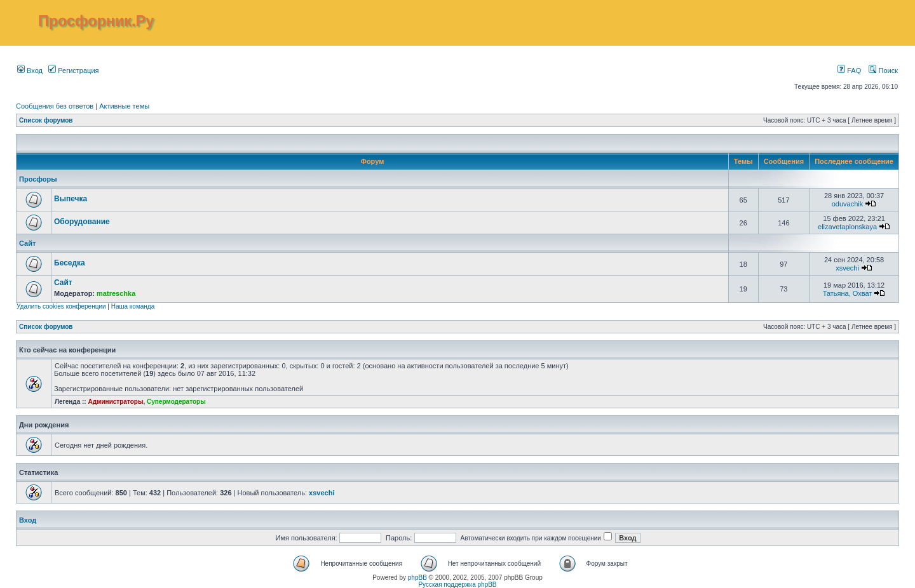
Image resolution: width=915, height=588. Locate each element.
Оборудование (82, 222)
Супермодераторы (176, 402)
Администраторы (115, 402)
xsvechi (847, 268)
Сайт (27, 243)
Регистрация (73, 70)
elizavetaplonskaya (847, 227)
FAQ (849, 70)
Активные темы (124, 106)
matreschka (116, 293)
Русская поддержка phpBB (457, 585)
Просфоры (38, 179)
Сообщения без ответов (55, 106)
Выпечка (71, 199)
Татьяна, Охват (848, 293)
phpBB (417, 578)
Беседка (70, 263)
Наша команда (133, 306)
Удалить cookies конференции (61, 306)
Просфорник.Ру (96, 21)
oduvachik (848, 204)
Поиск (883, 70)
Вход (30, 70)
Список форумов (46, 120)
